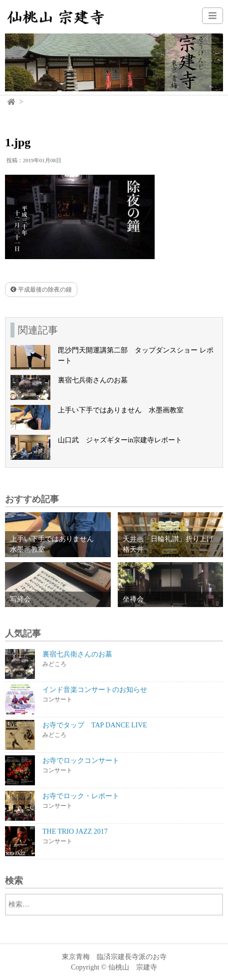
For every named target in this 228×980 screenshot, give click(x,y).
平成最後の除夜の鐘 (41, 290)
